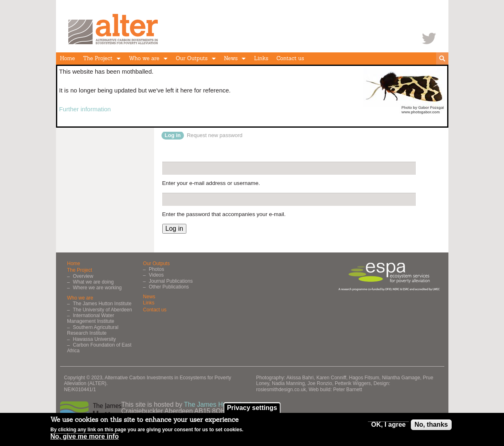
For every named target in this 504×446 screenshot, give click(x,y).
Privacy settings (252, 409)
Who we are (144, 58)
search (442, 59)
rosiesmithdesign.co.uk (281, 390)
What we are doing (93, 282)
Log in (174, 135)
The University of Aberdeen (102, 310)
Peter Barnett (348, 390)
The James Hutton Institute (102, 304)
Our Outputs (192, 58)
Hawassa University (94, 339)
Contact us (290, 58)
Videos (156, 275)
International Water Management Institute (91, 318)
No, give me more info (84, 438)
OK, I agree (388, 426)
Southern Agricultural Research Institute (93, 330)
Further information (85, 109)
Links (261, 58)
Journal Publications (171, 281)
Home (68, 58)
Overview (83, 276)
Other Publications (169, 287)
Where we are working (97, 288)
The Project (98, 58)
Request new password (215, 135)
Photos (156, 269)
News (231, 58)
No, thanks (431, 426)
